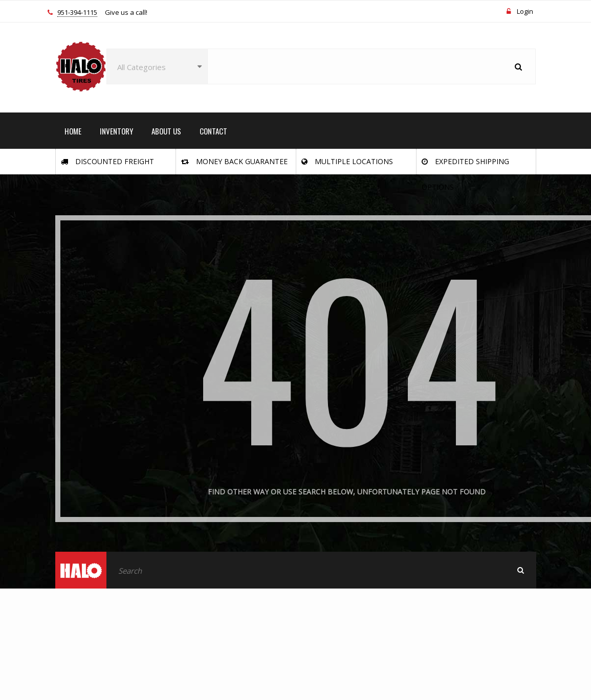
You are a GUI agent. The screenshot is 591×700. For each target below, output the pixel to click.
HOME (73, 131)
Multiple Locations (347, 161)
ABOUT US (166, 131)
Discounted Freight (107, 161)
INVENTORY (116, 131)
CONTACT (213, 131)
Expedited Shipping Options (465, 165)
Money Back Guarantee (234, 161)
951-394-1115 (77, 13)
